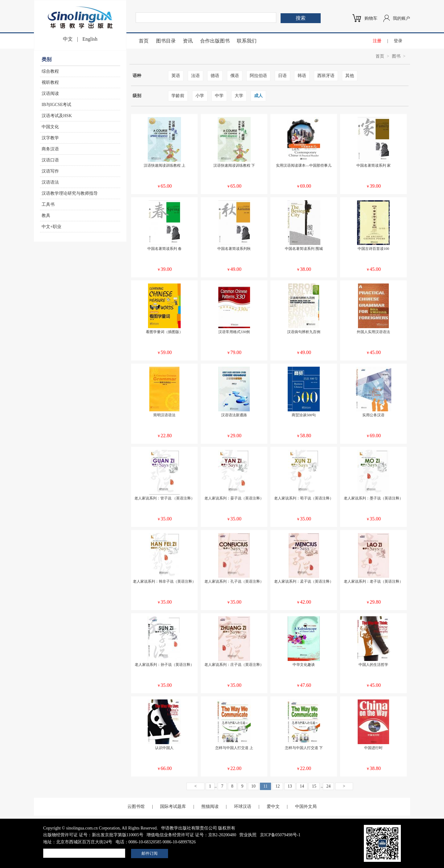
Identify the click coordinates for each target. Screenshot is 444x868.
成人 (258, 96)
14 (302, 786)
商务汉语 (50, 149)
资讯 (188, 41)
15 (314, 786)
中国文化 (50, 127)
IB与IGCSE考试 (56, 105)
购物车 (371, 18)
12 (277, 786)
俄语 (235, 76)
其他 (350, 76)
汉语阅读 (50, 94)
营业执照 (248, 835)
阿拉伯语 (258, 76)
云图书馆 (136, 807)
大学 (239, 96)
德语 (215, 76)
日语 (282, 76)
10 (253, 786)
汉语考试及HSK (57, 116)
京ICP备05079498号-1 (280, 835)
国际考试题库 (173, 807)
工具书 (48, 204)
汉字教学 (50, 138)
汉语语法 (50, 182)
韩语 (302, 76)
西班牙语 (326, 76)
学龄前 (178, 96)
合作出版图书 (215, 41)
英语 (176, 76)
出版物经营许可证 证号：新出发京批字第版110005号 (93, 835)
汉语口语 (50, 160)
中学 (219, 96)
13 (290, 786)
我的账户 (401, 18)
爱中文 (273, 807)
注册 (377, 41)
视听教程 (50, 82)
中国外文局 (306, 807)
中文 (68, 39)
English (90, 39)
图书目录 (166, 41)
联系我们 (247, 41)
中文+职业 (51, 227)
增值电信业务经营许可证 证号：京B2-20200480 (191, 835)
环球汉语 (243, 807)
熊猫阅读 (210, 807)
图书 (396, 56)
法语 (195, 76)
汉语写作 (50, 171)
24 (328, 786)
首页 (144, 41)
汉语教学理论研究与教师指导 (70, 193)
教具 (46, 216)
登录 (398, 41)
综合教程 (50, 71)
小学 (200, 96)
